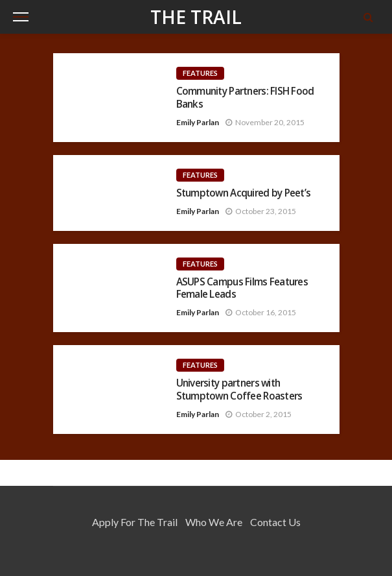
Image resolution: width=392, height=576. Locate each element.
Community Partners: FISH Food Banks (245, 98)
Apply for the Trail (135, 522)
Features (200, 73)
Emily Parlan (198, 122)
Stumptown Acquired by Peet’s (244, 193)
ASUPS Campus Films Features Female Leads (242, 288)
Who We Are (214, 522)
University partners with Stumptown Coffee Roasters (239, 390)
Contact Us (275, 522)
